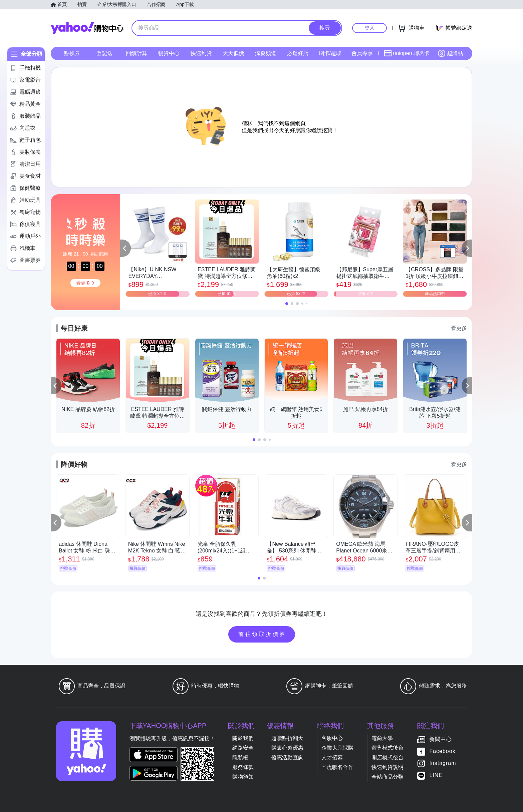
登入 (369, 28)
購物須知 (243, 777)
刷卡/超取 (330, 53)
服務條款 (243, 767)
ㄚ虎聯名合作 (337, 767)
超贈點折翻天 (287, 738)
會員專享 (362, 53)
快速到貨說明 (387, 767)
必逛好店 (298, 53)
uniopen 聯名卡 (407, 53)
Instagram (443, 763)
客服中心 (332, 738)
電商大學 (382, 738)
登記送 (104, 53)
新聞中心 (441, 739)
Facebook (442, 751)
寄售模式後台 (387, 748)
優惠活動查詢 (287, 757)
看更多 (459, 328)
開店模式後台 (387, 757)
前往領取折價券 (262, 634)
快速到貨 (201, 53)
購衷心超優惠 (287, 748)
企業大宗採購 (337, 748)
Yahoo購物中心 (87, 28)
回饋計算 (137, 53)
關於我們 (243, 738)
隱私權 (240, 757)
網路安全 (243, 748)
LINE (436, 775)
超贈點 (450, 53)
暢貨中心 (169, 53)
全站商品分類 (387, 777)
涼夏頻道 (266, 53)
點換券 (72, 53)
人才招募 (332, 757)
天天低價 (233, 53)
